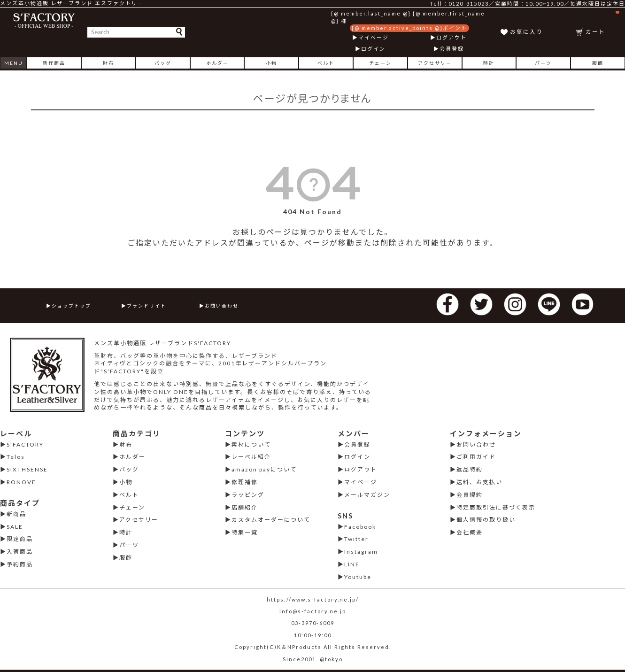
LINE (352, 564)
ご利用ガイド (476, 457)
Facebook (360, 527)
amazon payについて (264, 469)
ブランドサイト (147, 306)
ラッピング (248, 495)
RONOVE (21, 482)
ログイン (373, 49)
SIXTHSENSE (27, 469)
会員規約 (470, 495)
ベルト (326, 63)
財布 (108, 63)
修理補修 (245, 482)
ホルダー (217, 63)
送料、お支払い (479, 482)
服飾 (598, 63)
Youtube (358, 577)
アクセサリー (435, 63)
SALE (15, 527)
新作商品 (54, 63)
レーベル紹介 (251, 457)
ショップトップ (71, 306)
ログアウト (451, 37)
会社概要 (470, 532)
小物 (271, 63)
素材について (251, 444)
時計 (489, 63)
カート (603, 23)
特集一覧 (245, 532)
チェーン (380, 63)
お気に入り (526, 32)
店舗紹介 (245, 507)
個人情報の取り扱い (486, 520)
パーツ (543, 63)
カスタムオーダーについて (271, 520)
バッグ (163, 63)
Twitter (356, 539)
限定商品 (20, 539)
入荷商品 (20, 552)
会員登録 (452, 49)
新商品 (16, 514)
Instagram (361, 552)
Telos (16, 457)
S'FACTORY (25, 444)
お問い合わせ (222, 306)
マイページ (374, 37)
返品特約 (470, 469)
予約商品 (20, 564)
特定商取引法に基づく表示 (496, 507)
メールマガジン (367, 495)
